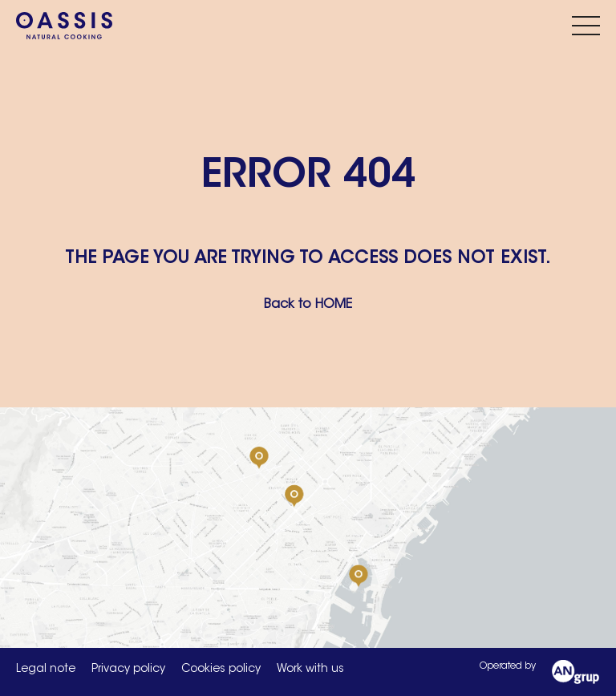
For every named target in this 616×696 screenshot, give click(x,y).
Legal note (46, 670)
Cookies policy (221, 670)
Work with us (310, 670)
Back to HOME (308, 305)
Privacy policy (128, 670)
